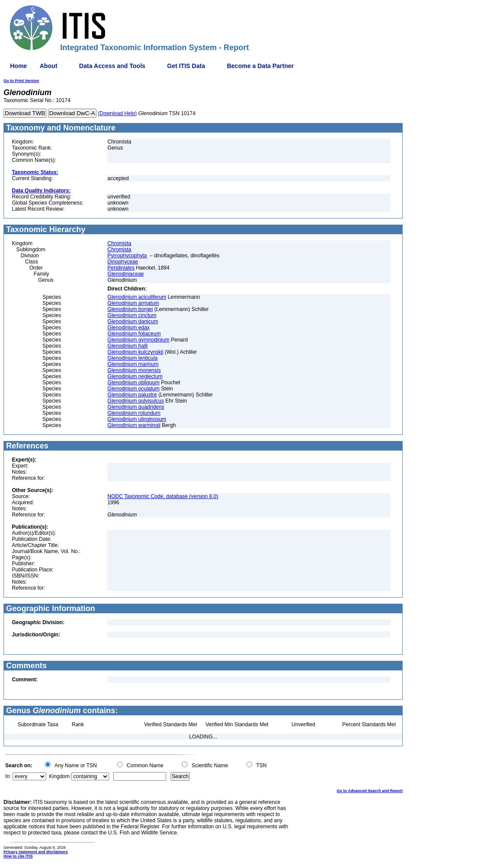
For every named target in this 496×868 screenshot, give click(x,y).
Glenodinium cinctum (132, 315)
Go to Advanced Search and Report (370, 791)
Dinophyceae (123, 262)
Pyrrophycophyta (127, 256)
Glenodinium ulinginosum (137, 419)
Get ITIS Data (186, 66)
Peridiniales (121, 268)
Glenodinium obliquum (133, 383)
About (48, 66)
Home (19, 66)
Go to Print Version (21, 81)
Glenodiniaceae (125, 274)
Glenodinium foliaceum (134, 334)
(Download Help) (117, 113)
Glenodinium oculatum (133, 389)
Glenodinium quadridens (136, 407)
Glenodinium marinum (133, 364)
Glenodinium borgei (130, 309)
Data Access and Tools (112, 66)
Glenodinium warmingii (134, 425)
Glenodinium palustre (132, 395)
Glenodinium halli (127, 346)
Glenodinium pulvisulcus (135, 401)
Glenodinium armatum (133, 303)
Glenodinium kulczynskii (135, 352)
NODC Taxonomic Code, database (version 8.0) (163, 496)
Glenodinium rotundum (134, 413)
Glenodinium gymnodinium (138, 340)
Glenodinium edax (128, 328)
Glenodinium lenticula (132, 358)
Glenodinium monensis (134, 370)
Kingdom (59, 776)
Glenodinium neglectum (135, 376)
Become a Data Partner (260, 66)
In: (8, 776)
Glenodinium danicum (133, 321)
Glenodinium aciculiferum (137, 297)
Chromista (119, 243)
